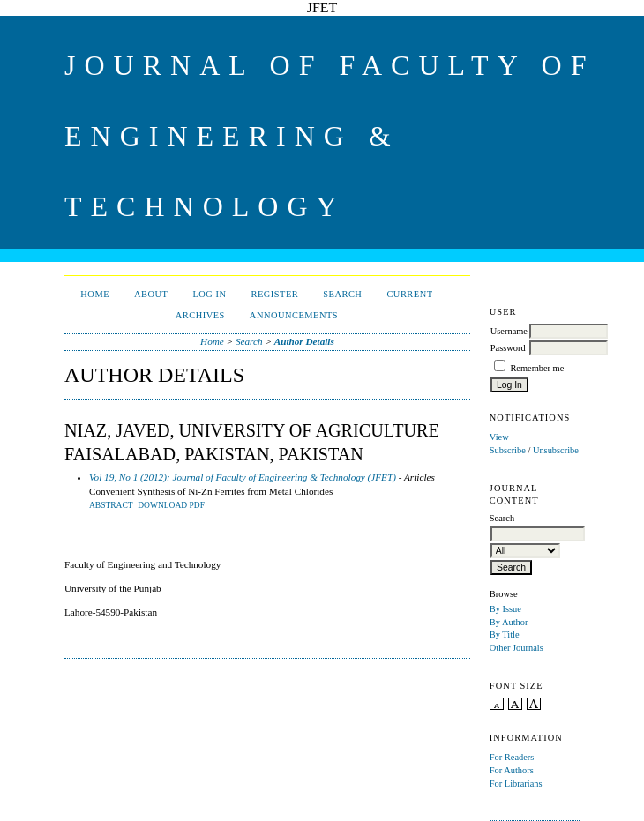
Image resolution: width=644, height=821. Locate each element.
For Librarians (516, 784)
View (499, 437)
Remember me (537, 368)
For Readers (512, 757)
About (151, 294)
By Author (509, 622)
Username (509, 331)
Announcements (294, 315)
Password (508, 348)
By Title (505, 634)
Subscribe (508, 450)
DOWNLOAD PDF (171, 505)
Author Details (304, 341)
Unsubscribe (556, 450)
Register (274, 294)
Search (342, 294)
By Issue (505, 609)
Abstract (111, 505)
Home (95, 294)
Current (409, 294)
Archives (200, 315)
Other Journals (517, 648)
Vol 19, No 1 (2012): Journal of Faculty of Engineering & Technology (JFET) (243, 477)
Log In (209, 294)
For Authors (512, 770)
